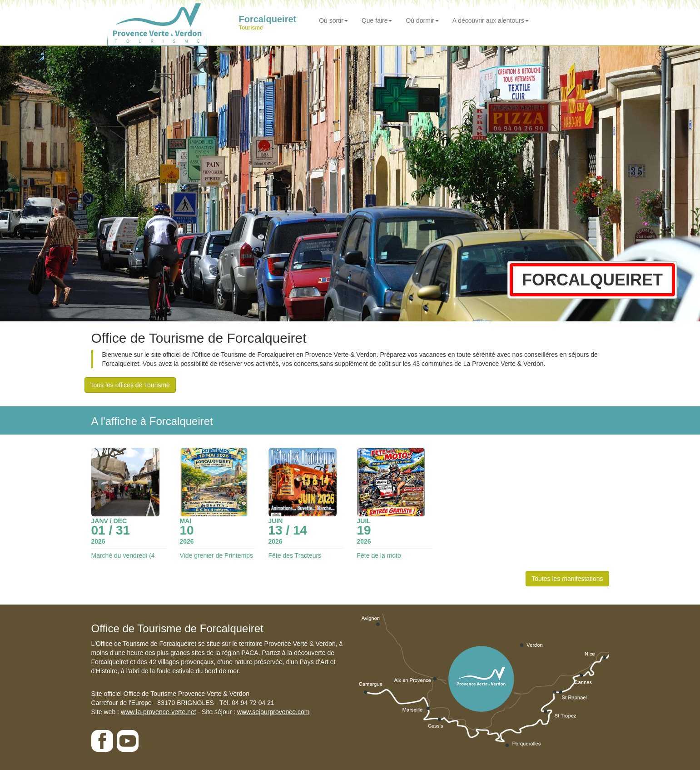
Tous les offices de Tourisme (130, 385)
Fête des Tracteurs (295, 555)
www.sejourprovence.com (273, 712)
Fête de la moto (379, 555)
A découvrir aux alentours (491, 20)
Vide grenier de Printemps (217, 555)
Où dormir (422, 20)
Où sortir (333, 20)
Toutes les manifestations (567, 579)
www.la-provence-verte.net (159, 712)
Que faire (377, 20)
